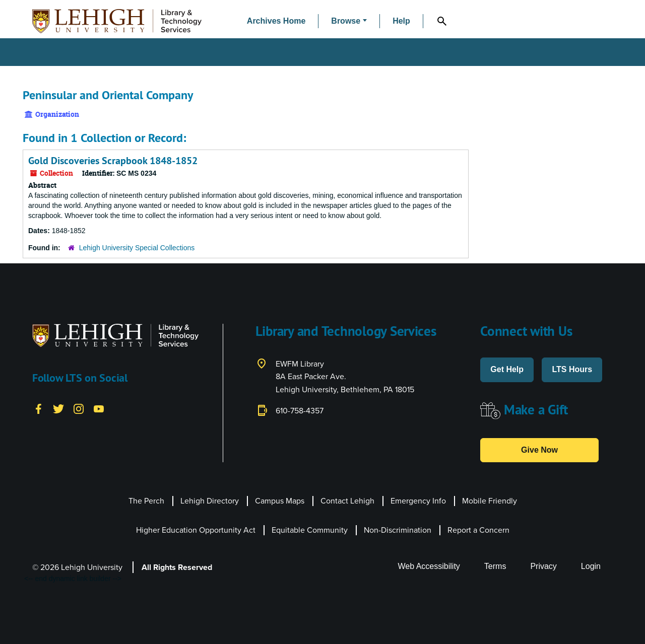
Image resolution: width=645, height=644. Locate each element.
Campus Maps (280, 501)
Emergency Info (418, 501)
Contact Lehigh (347, 501)
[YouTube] (99, 408)
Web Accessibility (429, 566)
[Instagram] (79, 408)
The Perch (146, 501)
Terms (495, 566)
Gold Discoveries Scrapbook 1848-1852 (113, 161)
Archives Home (276, 21)
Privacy (543, 566)
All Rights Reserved (177, 567)
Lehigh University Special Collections (137, 248)
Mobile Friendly (490, 501)
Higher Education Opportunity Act (196, 530)
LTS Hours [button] (572, 369)
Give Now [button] (539, 450)
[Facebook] (38, 408)
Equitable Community (310, 530)
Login (591, 566)
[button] (349, 21)
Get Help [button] (507, 369)
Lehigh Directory (210, 501)
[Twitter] (58, 408)
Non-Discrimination (398, 530)
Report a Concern (478, 530)
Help (401, 21)
